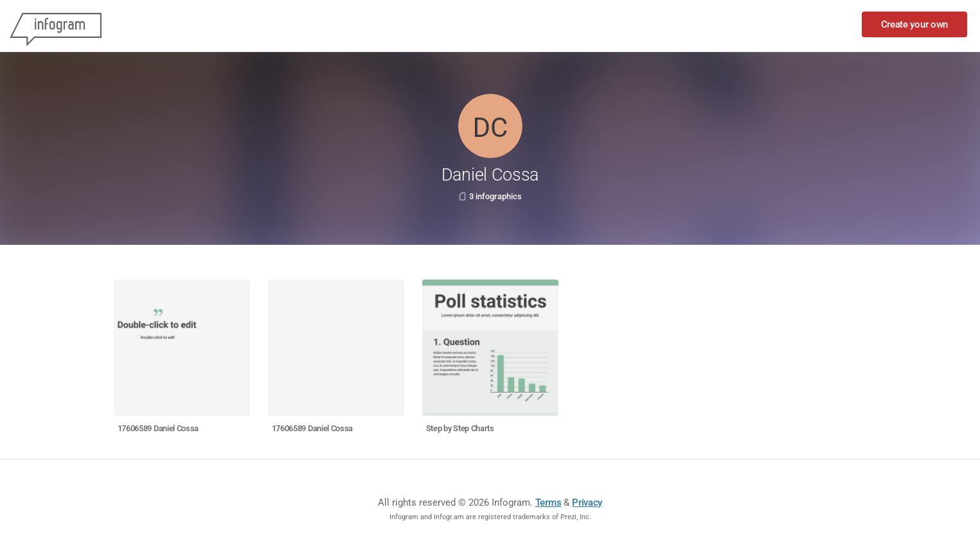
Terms (548, 503)
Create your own (915, 24)
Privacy (587, 503)
